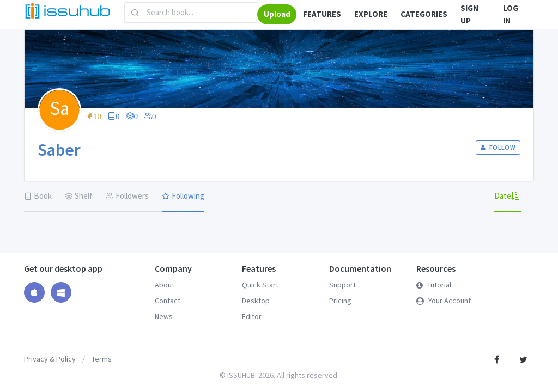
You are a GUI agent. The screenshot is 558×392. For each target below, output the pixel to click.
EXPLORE (371, 14)
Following (183, 196)
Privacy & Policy (50, 359)
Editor (252, 316)
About (165, 285)
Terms (102, 359)
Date (507, 196)
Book (38, 196)
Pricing (340, 301)
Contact (168, 301)
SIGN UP (469, 14)
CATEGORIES (424, 14)
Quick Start (260, 285)
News (164, 316)
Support (342, 285)
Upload (277, 14)
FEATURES (322, 14)
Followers (127, 196)
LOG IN (511, 14)
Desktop (256, 301)
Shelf (79, 196)
